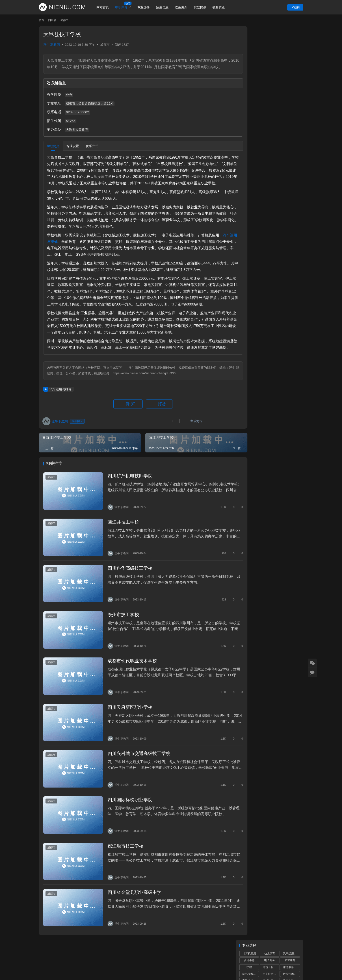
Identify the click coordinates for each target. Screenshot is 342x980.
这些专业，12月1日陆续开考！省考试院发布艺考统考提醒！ (281, 176)
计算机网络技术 (271, 80)
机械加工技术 (271, 67)
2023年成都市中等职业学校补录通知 (269, 411)
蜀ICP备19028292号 (115, 965)
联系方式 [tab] (92, 153)
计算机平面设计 (291, 74)
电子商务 (270, 46)
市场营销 (290, 101)
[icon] (285, 962)
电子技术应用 (271, 60)
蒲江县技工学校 (119, 545)
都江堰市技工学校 (121, 851)
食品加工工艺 (291, 94)
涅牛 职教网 (52, 45)
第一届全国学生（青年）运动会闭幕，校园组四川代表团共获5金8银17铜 (281, 239)
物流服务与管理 (291, 80)
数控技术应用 (291, 60)
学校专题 (121, 958)
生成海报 (177, 448)
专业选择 (147, 7)
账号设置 (84, 958)
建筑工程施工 (271, 53)
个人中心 (66, 958)
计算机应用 (249, 40)
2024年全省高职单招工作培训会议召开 (271, 375)
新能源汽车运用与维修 (271, 94)
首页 (41, 20)
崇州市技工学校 (119, 633)
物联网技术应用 (251, 94)
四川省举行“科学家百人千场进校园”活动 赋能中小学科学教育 (282, 155)
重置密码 (103, 958)
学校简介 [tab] (53, 153)
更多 (295, 344)
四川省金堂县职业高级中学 (130, 895)
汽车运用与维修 (60, 254)
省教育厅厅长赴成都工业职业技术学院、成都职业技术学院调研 (281, 197)
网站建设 (174, 965)
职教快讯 (203, 7)
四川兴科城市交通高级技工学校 (134, 764)
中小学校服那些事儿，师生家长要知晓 (271, 393)
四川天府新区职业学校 (125, 720)
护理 (249, 53)
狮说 (186, 965)
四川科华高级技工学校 (125, 589)
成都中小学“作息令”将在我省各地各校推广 (272, 355)
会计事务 (249, 46)
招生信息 (166, 7)
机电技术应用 (250, 60)
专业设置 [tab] (73, 153)
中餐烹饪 (249, 87)
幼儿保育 (270, 40)
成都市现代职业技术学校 (128, 677)
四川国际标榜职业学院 (125, 808)
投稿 (295, 7)
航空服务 (290, 46)
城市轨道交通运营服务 (271, 74)
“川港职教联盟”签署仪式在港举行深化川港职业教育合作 (272, 431)
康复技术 (270, 87)
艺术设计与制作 (271, 101)
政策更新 (185, 7)
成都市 (105, 45)
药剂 (290, 87)
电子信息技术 (250, 101)
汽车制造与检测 (291, 67)
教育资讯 (222, 7)
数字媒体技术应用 (251, 74)
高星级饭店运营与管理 (251, 67)
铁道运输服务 (250, 80)
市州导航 (140, 958)
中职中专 (125, 7)
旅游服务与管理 (291, 53)
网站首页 (106, 7)
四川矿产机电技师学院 (125, 502)
